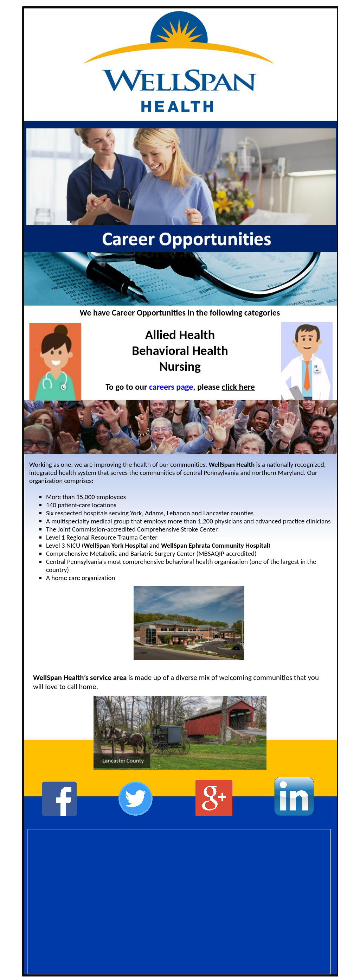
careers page (171, 387)
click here (238, 387)
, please (207, 387)
